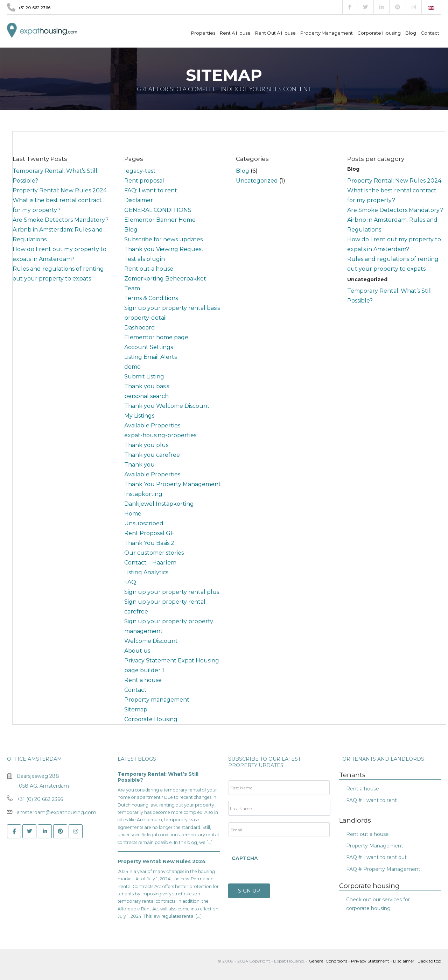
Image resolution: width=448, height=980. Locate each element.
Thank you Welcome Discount (167, 406)
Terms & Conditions (151, 298)
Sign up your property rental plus (172, 592)
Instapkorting (143, 494)
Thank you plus (146, 445)
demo (132, 367)
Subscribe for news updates (163, 239)
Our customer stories (154, 553)
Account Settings (149, 347)
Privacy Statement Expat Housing (172, 661)
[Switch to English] (431, 8)
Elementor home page (156, 337)
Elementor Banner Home (160, 220)
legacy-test (140, 171)
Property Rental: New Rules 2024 (60, 190)
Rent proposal (144, 181)
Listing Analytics (146, 572)
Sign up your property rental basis (172, 308)
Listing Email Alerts (150, 357)
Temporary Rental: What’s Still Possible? (158, 777)
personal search (146, 396)
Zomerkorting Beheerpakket (165, 279)
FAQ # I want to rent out (376, 857)
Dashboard (140, 328)
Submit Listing (144, 377)
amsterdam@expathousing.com (57, 812)
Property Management (375, 846)
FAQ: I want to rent (151, 190)
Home (133, 514)
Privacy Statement (370, 961)
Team (132, 288)
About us (137, 651)
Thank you (139, 465)
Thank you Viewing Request (164, 249)
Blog (411, 33)
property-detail (146, 318)
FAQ (130, 582)
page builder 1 (144, 670)
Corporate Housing (379, 33)
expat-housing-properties (160, 435)
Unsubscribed (144, 523)
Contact (430, 33)
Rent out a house (275, 33)
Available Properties (152, 425)
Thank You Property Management (173, 484)
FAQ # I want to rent (372, 800)
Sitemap (136, 709)
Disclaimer (139, 200)
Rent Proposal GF (149, 533)
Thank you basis (147, 386)
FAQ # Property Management (383, 869)
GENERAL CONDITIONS (158, 210)
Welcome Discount (151, 641)
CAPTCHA (245, 858)
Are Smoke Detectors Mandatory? (61, 220)
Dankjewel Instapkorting (159, 504)
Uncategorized (257, 181)
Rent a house (235, 33)
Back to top (429, 961)
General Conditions (328, 961)
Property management (327, 33)
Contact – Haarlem (150, 563)
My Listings (139, 416)
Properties (203, 33)
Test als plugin (145, 259)
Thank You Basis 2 (149, 543)
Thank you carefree (152, 455)
